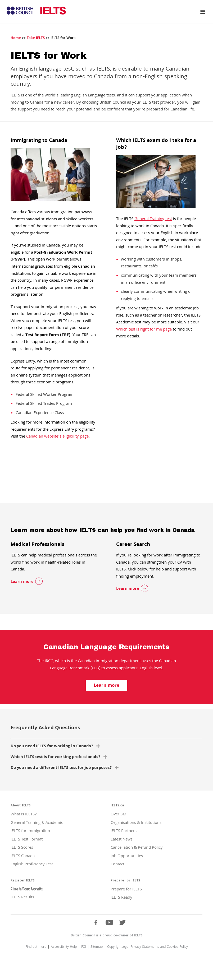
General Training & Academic (37, 823)
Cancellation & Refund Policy (137, 848)
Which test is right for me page (144, 330)
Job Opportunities (127, 856)
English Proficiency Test (32, 865)
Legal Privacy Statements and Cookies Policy (155, 947)
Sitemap (97, 947)
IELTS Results (22, 898)
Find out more (36, 947)
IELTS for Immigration (30, 831)
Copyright (114, 947)
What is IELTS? (24, 815)
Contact (117, 865)
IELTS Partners (124, 831)
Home (16, 38)
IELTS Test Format (27, 840)
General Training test (153, 219)
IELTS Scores (22, 848)
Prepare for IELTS (126, 890)
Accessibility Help (64, 947)
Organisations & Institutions (136, 823)
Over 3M (118, 815)
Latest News (122, 840)
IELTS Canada (23, 856)
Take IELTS (36, 38)
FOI (84, 947)
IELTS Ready (121, 898)
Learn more (22, 582)
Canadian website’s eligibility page (57, 437)
